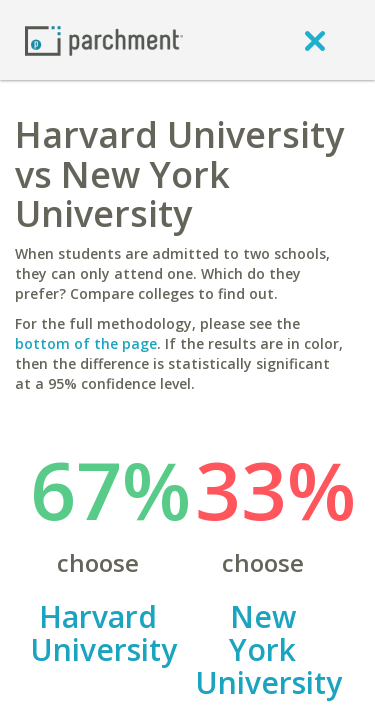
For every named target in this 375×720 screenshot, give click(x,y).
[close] (315, 40)
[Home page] (104, 39)
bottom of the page (86, 343)
